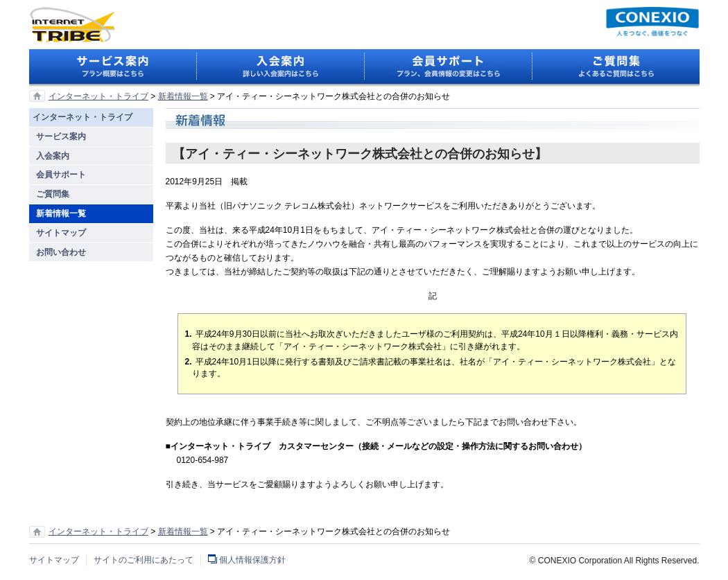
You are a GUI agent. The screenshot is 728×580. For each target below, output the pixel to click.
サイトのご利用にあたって (144, 560)
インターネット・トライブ (98, 96)
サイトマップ (54, 560)
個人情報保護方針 (252, 560)
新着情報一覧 (183, 96)
